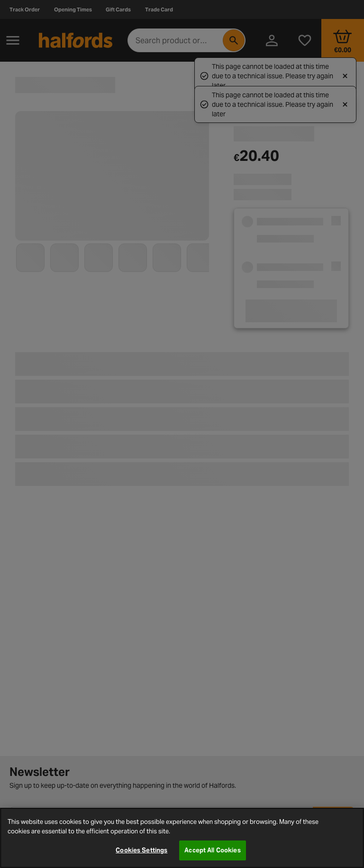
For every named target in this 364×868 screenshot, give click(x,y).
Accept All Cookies (212, 850)
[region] (182, 838)
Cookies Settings (141, 850)
